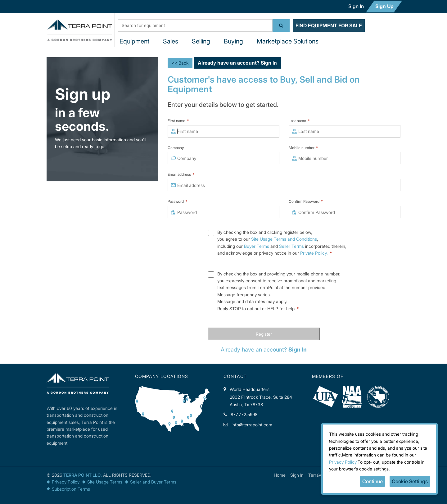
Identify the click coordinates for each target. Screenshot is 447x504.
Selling (201, 41)
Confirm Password (306, 201)
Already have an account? (237, 63)
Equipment (134, 41)
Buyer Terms (257, 246)
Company (176, 148)
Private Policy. (317, 253)
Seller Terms (291, 246)
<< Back (180, 63)
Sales (171, 41)
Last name (299, 121)
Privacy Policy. (343, 462)
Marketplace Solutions (288, 41)
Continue (372, 481)
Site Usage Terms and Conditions (284, 239)
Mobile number (303, 148)
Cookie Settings (410, 481)
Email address (181, 174)
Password (178, 201)
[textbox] (195, 25)
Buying (233, 41)
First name (178, 121)
